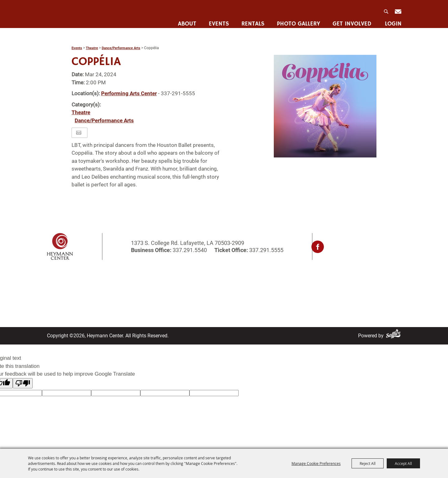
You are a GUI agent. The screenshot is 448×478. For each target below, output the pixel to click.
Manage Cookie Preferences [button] (316, 463)
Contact (202, 288)
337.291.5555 (266, 250)
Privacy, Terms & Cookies (294, 280)
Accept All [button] (403, 463)
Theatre (92, 48)
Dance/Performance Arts (121, 48)
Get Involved (351, 20)
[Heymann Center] (79, 14)
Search (386, 10)
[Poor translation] (23, 383)
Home (54, 280)
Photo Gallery (298, 20)
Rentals (252, 20)
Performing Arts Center (129, 93)
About (186, 20)
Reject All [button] (368, 463)
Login (392, 20)
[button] (325, 106)
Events (218, 20)
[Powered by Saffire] (394, 336)
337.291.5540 (190, 250)
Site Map (203, 296)
